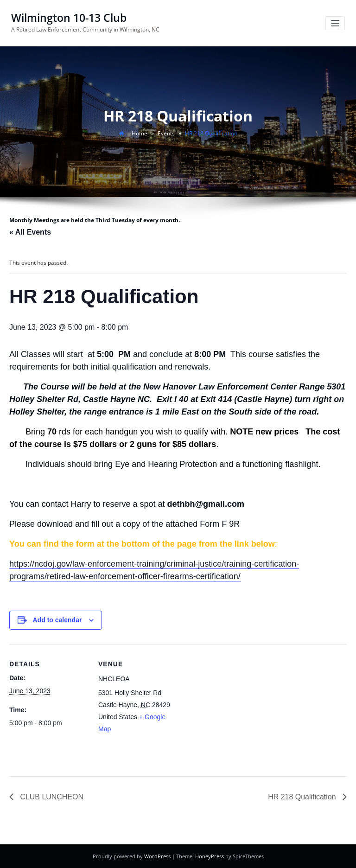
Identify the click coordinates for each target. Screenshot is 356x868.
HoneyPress (210, 856)
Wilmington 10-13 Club (69, 18)
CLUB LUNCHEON (51, 796)
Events (166, 133)
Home (140, 133)
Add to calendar (57, 620)
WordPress (157, 856)
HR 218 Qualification (303, 796)
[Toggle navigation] (335, 23)
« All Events (30, 232)
